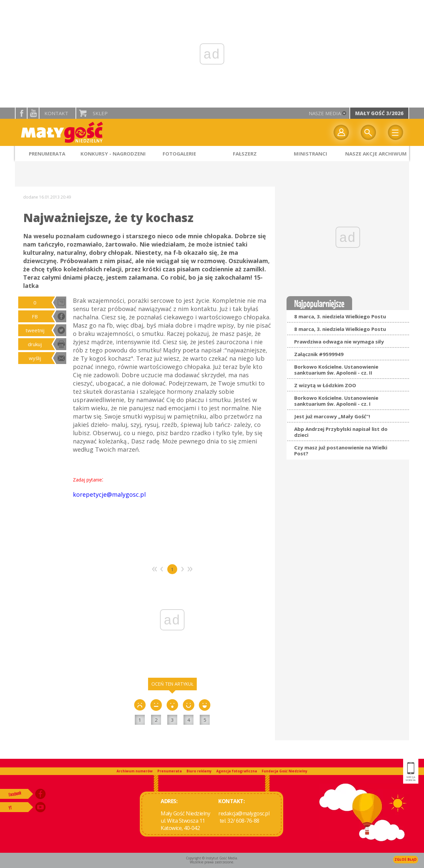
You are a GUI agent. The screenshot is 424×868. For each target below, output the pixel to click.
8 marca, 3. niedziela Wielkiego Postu (340, 316)
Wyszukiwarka (368, 132)
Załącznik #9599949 (319, 354)
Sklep (100, 113)
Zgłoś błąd (406, 859)
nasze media (325, 113)
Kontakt (56, 113)
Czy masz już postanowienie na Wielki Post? (341, 450)
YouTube (33, 113)
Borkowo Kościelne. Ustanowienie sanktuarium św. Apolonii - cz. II (336, 370)
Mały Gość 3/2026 (379, 113)
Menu (396, 132)
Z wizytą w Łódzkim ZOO (325, 385)
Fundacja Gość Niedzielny (285, 771)
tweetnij (35, 330)
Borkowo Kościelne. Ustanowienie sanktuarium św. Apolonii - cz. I (336, 401)
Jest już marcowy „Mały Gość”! (332, 416)
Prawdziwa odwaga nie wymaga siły (339, 342)
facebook (21, 113)
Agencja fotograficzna (237, 771)
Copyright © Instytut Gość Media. (212, 858)
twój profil (341, 132)
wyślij (35, 358)
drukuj (35, 344)
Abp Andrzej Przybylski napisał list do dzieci (341, 432)
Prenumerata (170, 771)
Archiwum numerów (135, 771)
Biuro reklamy (199, 771)
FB (35, 316)
